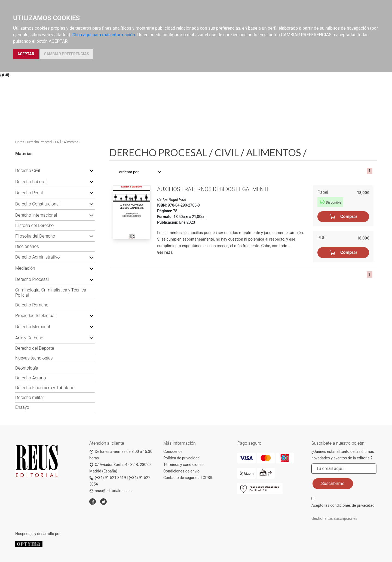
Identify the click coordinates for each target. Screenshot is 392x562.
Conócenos (173, 452)
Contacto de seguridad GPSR (188, 478)
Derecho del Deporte (35, 348)
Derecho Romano (32, 305)
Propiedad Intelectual (35, 316)
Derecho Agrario (31, 378)
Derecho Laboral (31, 182)
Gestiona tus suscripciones (334, 518)
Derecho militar (30, 397)
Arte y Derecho (29, 338)
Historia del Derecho (34, 225)
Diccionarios (27, 246)
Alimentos (71, 142)
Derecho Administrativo (37, 257)
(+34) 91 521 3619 (108, 478)
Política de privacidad (181, 458)
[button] (91, 170)
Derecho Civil (28, 171)
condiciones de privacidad (352, 505)
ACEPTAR (26, 54)
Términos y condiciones (183, 465)
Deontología (27, 368)
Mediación (25, 268)
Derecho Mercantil (33, 327)
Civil (58, 142)
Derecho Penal (29, 193)
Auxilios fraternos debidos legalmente (214, 189)
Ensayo (22, 407)
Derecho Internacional (36, 215)
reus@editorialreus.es (110, 491)
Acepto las (343, 505)
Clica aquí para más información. (104, 35)
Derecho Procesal (39, 142)
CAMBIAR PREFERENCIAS (67, 54)
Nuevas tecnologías (34, 358)
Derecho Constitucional (37, 204)
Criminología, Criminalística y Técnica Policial (51, 293)
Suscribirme (333, 483)
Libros (20, 142)
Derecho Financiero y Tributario (45, 388)
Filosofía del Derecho (35, 236)
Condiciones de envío (181, 471)
